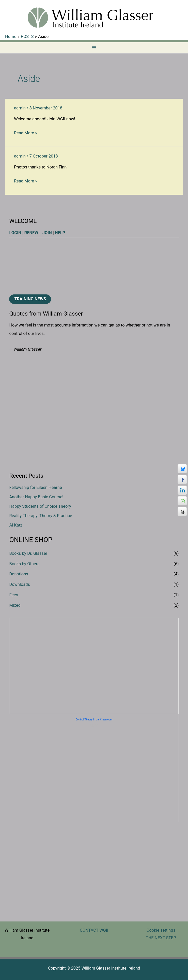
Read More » (26, 133)
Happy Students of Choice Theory (40, 506)
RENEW (31, 233)
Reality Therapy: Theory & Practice (41, 516)
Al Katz (16, 525)
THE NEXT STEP (161, 938)
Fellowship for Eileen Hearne (35, 487)
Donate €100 (94, 676)
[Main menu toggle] (94, 48)
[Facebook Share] (182, 479)
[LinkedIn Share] (182, 490)
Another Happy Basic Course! (36, 497)
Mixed (15, 605)
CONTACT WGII (94, 930)
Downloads (20, 584)
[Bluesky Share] (182, 469)
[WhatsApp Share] (182, 501)
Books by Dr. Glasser (28, 553)
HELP (60, 233)
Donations (19, 574)
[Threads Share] (182, 512)
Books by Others (24, 564)
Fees (14, 595)
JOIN (47, 233)
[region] (94, 266)
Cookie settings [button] (161, 930)
